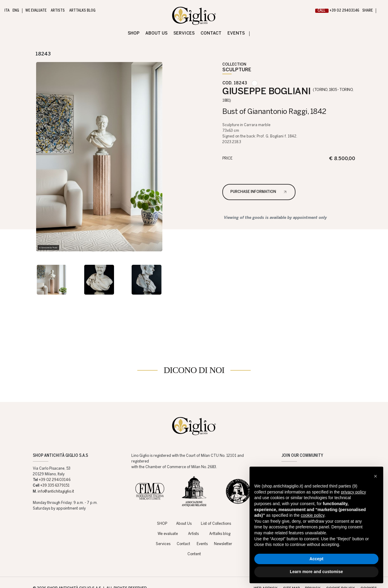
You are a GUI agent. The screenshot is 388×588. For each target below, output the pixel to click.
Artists (193, 516)
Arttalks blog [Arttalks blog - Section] (82, 11)
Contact (183, 526)
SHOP (162, 505)
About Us (184, 505)
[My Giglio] (381, 11)
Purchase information (253, 192)
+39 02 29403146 (337, 11)
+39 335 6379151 (55, 467)
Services (163, 526)
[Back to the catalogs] (357, 54)
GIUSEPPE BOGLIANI (288, 95)
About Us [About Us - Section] (156, 33)
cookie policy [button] (313, 515)
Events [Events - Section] (236, 33)
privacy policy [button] (353, 492)
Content (194, 536)
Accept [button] (317, 559)
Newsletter (223, 526)
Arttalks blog (220, 516)
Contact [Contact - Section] (211, 33)
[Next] (57, 54)
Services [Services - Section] (184, 33)
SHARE (368, 11)
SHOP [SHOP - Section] (134, 33)
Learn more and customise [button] (316, 572)
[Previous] (29, 54)
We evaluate (168, 516)
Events (202, 526)
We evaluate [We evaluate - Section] (36, 11)
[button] (375, 476)
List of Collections (216, 505)
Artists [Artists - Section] (58, 11)
